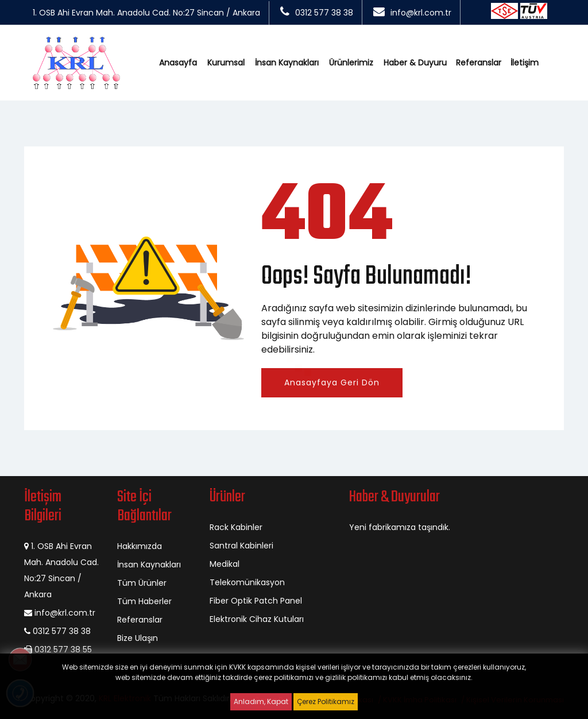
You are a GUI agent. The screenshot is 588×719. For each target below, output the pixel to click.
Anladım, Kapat (261, 701)
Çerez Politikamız (326, 701)
